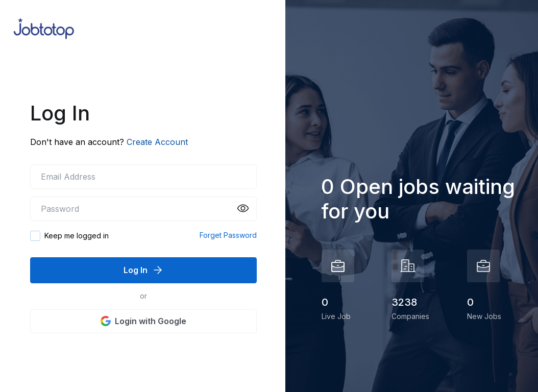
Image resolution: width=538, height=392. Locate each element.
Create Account (157, 142)
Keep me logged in (77, 236)
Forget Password (228, 235)
